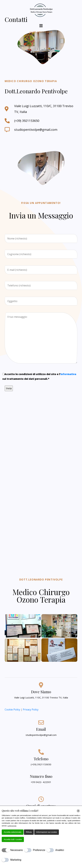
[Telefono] (41, 752)
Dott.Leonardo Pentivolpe (41, 580)
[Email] (41, 723)
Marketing (16, 860)
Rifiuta (29, 832)
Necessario (17, 850)
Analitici (60, 850)
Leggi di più (12, 826)
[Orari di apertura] (41, 799)
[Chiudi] (78, 811)
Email (41, 729)
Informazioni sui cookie (47, 832)
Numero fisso (41, 776)
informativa (68, 374)
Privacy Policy (31, 710)
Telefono (41, 759)
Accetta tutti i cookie (13, 839)
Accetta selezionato (13, 832)
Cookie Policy (13, 710)
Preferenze (39, 850)
